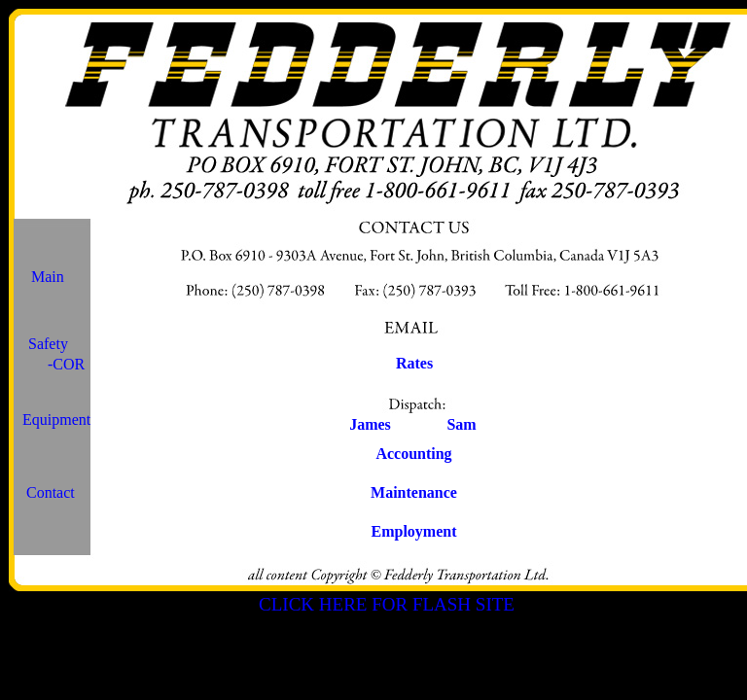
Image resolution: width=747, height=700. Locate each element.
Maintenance (414, 492)
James (370, 424)
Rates (414, 363)
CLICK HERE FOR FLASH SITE (387, 604)
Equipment (56, 420)
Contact (51, 492)
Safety (48, 344)
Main (48, 277)
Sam (461, 424)
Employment (414, 531)
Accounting (413, 454)
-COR (66, 364)
